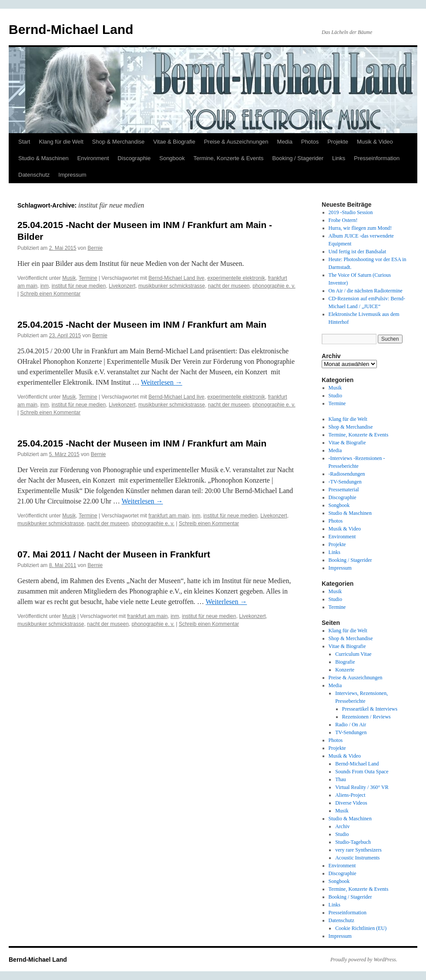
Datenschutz (34, 175)
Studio (335, 396)
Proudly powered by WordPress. (364, 960)
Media (285, 142)
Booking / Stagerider (298, 158)
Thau (341, 779)
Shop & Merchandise (118, 142)
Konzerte (345, 670)
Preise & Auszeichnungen (236, 142)
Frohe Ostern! (343, 220)
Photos (310, 142)
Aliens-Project (350, 795)
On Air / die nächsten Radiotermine (366, 291)
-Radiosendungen (347, 474)
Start (24, 142)
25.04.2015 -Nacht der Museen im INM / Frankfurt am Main (142, 324)
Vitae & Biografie (175, 142)
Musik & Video (375, 142)
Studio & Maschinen (43, 158)
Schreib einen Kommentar (50, 294)
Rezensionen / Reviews (366, 717)
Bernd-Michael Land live (177, 278)
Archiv (342, 826)
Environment (93, 158)
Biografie (345, 662)
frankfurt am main (169, 516)
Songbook (172, 158)
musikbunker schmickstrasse (171, 286)
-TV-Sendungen (345, 482)
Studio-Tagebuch (353, 842)
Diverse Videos (351, 803)
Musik (69, 278)
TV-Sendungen (351, 732)
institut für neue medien (79, 286)
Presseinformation (377, 158)
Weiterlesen (161, 382)
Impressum (72, 175)
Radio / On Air (351, 725)
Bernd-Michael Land (71, 29)
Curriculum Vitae (353, 654)
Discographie (134, 158)
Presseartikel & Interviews (370, 709)
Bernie (95, 248)
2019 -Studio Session (351, 212)
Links (339, 158)
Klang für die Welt (61, 142)
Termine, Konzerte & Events (228, 158)
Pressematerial (344, 490)
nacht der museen (229, 286)
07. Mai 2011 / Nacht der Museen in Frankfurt (114, 554)
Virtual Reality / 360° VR (362, 787)
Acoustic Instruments (357, 858)
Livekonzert (122, 286)
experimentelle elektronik (236, 278)
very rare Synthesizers (358, 850)
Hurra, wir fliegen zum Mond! (360, 228)
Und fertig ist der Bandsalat (358, 252)
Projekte (338, 142)
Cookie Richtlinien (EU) (361, 928)
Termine (88, 278)
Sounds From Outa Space (362, 772)
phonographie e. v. (274, 286)
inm (45, 286)
